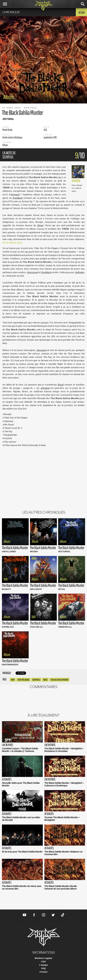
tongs (45, 680)
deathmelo (36, 680)
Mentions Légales (43, 958)
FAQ (43, 968)
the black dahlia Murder (59, 680)
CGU (43, 962)
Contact (43, 972)
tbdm (13, 680)
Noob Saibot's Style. (12, 243)
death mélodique (23, 680)
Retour (81, 13)
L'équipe (43, 965)
